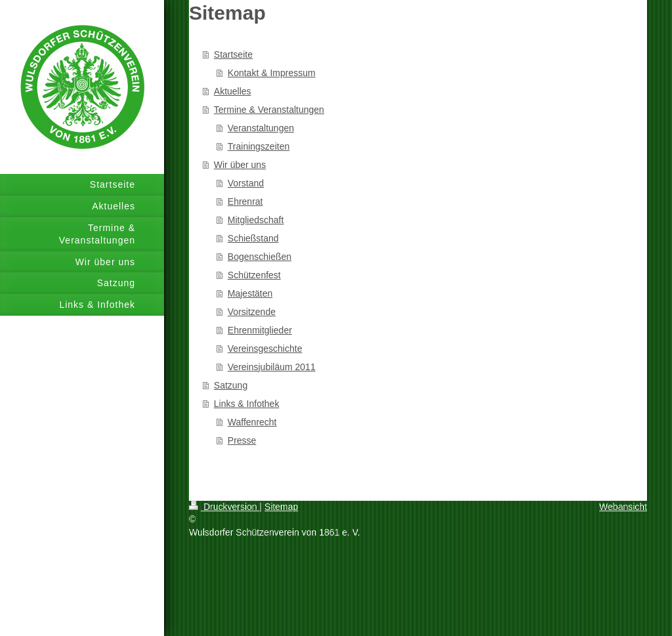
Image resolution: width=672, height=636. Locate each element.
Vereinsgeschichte (265, 349)
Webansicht (623, 507)
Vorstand (246, 183)
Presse (242, 440)
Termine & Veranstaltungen (269, 110)
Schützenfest (254, 275)
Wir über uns (240, 165)
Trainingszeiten (259, 146)
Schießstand (253, 238)
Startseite (233, 54)
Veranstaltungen (261, 128)
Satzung (231, 385)
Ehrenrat (245, 201)
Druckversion (224, 507)
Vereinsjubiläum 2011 (272, 367)
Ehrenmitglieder (260, 330)
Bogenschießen (260, 257)
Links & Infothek (247, 404)
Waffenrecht (252, 422)
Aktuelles (233, 91)
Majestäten (250, 293)
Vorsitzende (252, 312)
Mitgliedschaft (256, 220)
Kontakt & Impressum (272, 73)
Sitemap (281, 507)
